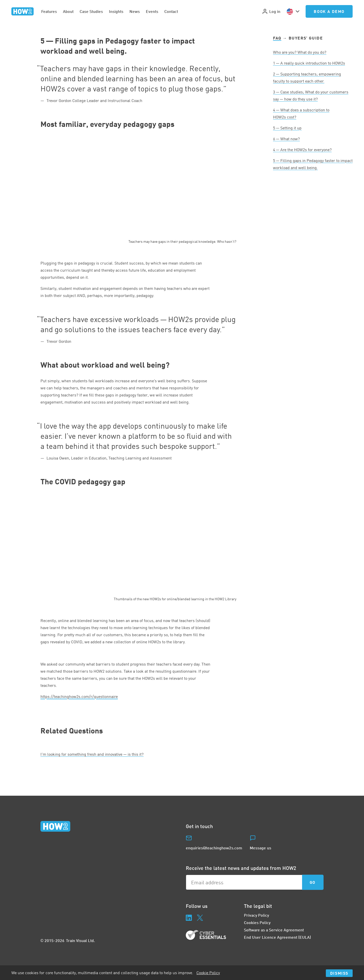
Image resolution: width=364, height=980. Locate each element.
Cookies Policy (257, 922)
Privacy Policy (256, 915)
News (135, 11)
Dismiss (339, 973)
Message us (260, 848)
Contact (171, 11)
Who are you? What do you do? (300, 52)
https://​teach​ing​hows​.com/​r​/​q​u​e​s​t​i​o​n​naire (79, 696)
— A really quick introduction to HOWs (309, 63)
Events (152, 11)
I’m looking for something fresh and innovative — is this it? (92, 754)
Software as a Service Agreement (274, 930)
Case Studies (91, 11)
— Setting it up (287, 128)
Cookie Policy (208, 973)
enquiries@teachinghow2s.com (214, 848)
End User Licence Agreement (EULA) (277, 937)
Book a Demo (329, 11)
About (68, 11)
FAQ (277, 38)
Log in (271, 11)
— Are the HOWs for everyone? (302, 150)
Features (49, 11)
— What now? (286, 139)
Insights (116, 11)
